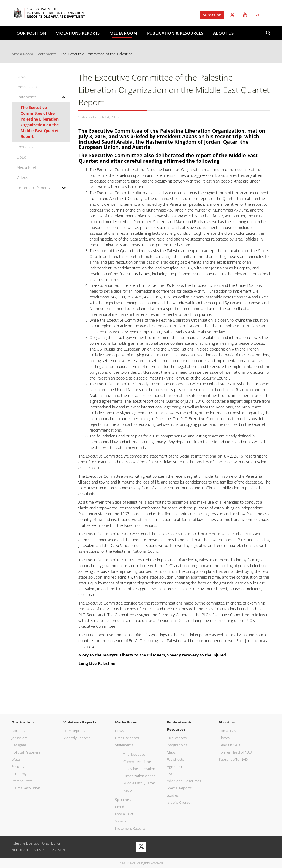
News (21, 77)
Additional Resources (184, 781)
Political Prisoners (26, 752)
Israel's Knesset (179, 802)
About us (223, 33)
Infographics (177, 745)
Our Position (31, 33)
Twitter (232, 15)
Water (16, 759)
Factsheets (175, 759)
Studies (173, 795)
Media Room (123, 33)
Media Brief (26, 167)
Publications (177, 738)
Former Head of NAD (235, 752)
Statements (47, 54)
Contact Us (227, 731)
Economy (19, 774)
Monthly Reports (77, 738)
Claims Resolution (26, 788)
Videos (22, 177)
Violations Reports (78, 33)
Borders (18, 731)
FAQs (171, 774)
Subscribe (212, 15)
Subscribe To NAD (233, 759)
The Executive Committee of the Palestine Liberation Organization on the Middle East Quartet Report (40, 122)
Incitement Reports (33, 188)
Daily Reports (74, 731)
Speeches (25, 147)
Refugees (19, 745)
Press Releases (30, 87)
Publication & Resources (175, 33)
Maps (171, 752)
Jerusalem (19, 738)
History (224, 738)
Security (18, 766)
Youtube (245, 15)
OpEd (21, 157)
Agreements (177, 766)
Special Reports (179, 788)
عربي (260, 14)
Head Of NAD (229, 745)
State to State (22, 781)
